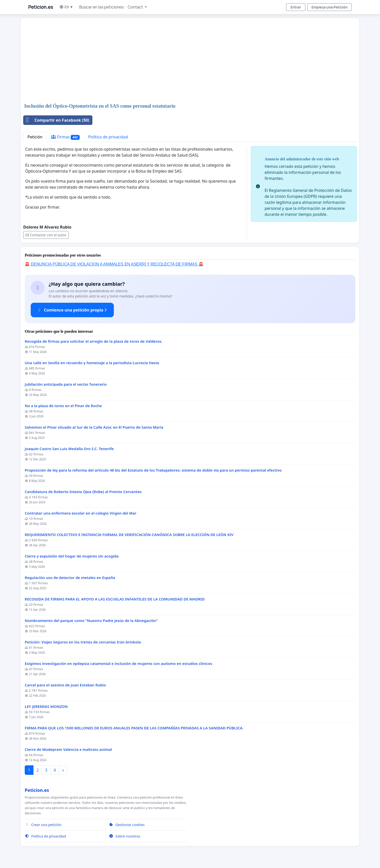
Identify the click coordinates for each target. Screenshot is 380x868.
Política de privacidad (108, 137)
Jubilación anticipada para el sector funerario (66, 384)
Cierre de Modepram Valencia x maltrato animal (68, 749)
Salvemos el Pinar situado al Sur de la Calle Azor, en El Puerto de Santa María (94, 427)
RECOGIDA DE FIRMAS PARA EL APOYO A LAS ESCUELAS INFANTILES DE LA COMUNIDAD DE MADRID (115, 599)
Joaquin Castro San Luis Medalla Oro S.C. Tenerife (69, 449)
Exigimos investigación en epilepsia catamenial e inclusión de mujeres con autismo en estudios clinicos (118, 664)
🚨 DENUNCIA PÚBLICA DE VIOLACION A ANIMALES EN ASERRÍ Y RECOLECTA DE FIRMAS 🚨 (114, 264)
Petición (35, 137)
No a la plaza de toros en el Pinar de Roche (63, 406)
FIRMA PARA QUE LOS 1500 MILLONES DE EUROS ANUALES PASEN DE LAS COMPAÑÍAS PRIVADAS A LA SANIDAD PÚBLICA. (134, 728)
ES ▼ (66, 7)
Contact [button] (136, 7)
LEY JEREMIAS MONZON (46, 707)
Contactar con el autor (46, 235)
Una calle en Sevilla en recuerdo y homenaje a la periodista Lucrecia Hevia (92, 363)
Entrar (296, 7)
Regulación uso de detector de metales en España (70, 578)
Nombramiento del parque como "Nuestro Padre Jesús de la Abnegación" (91, 621)
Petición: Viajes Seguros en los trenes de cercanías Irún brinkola (83, 642)
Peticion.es (41, 7)
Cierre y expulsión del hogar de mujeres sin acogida (72, 556)
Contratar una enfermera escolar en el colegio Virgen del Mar (81, 513)
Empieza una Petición (330, 7)
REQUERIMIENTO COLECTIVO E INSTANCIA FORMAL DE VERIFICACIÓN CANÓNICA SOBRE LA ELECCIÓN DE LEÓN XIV (129, 535)
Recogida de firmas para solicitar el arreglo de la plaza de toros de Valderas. (94, 341)
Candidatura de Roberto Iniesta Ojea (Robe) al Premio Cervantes (83, 492)
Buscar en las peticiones (101, 7)
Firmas (65, 137)
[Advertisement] (173, 61)
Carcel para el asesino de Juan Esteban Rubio (65, 685)
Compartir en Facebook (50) (56, 120)
